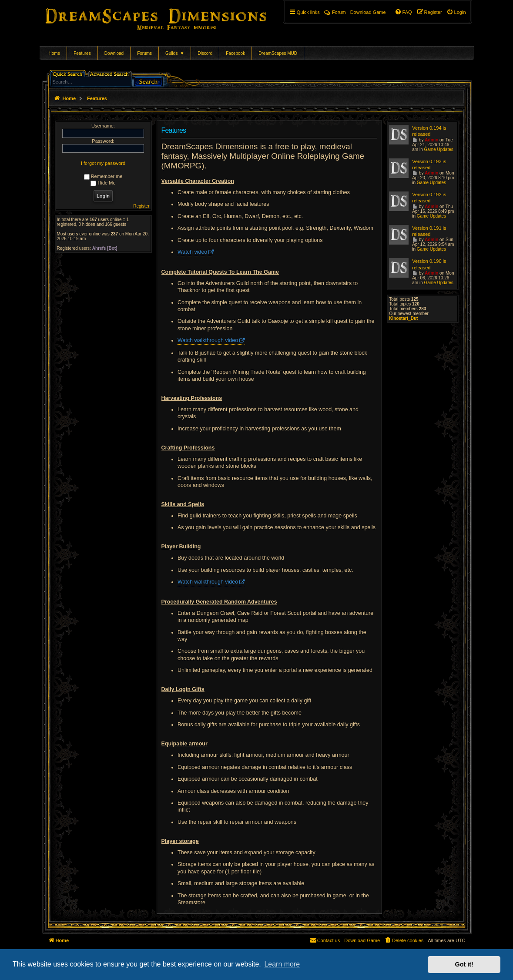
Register (141, 206)
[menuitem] (456, 12)
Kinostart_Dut (403, 318)
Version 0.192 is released (429, 198)
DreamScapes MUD (278, 53)
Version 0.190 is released (429, 264)
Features (82, 53)
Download (114, 53)
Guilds (175, 53)
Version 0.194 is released (429, 131)
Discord (205, 53)
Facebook (235, 53)
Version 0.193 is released (429, 164)
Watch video (192, 252)
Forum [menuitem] (335, 12)
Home (55, 53)
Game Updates (438, 149)
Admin (431, 140)
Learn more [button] (282, 964)
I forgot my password (103, 163)
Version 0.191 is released (429, 231)
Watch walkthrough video (208, 340)
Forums (144, 53)
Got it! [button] (464, 964)
